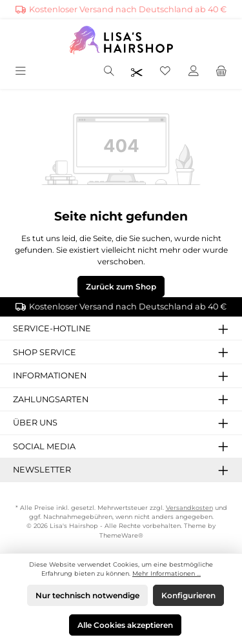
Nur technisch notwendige (87, 595)
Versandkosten (189, 508)
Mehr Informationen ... (166, 573)
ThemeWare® (121, 535)
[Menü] (22, 72)
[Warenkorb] (221, 72)
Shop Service (45, 352)
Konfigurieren (188, 595)
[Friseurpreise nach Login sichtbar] (137, 72)
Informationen (50, 376)
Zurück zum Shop (121, 287)
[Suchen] (109, 72)
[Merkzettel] (165, 72)
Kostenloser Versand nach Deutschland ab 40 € (128, 9)
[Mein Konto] (194, 72)
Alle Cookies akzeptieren (125, 625)
